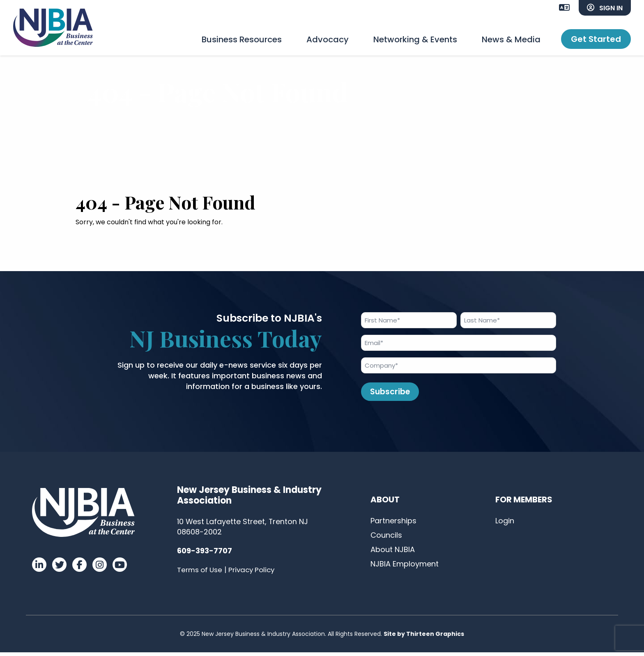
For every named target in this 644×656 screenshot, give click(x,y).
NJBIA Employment (405, 567)
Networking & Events (415, 39)
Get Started (596, 39)
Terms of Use (200, 573)
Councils (386, 538)
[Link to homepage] (54, 29)
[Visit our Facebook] (79, 568)
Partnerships (393, 524)
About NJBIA (393, 553)
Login (505, 524)
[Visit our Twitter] (59, 568)
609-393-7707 (205, 554)
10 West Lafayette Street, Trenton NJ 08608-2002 (243, 530)
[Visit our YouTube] (120, 568)
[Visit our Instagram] (100, 568)
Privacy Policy (254, 573)
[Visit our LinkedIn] (39, 568)
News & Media (511, 39)
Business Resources (242, 39)
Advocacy (328, 39)
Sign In (605, 8)
